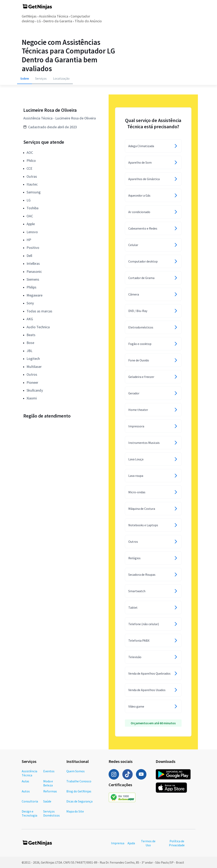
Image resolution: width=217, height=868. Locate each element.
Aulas (25, 781)
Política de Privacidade (177, 843)
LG (39, 21)
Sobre (25, 78)
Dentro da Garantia (58, 21)
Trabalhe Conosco (79, 781)
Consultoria (30, 801)
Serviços (41, 78)
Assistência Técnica (54, 16)
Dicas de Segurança (79, 801)
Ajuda (131, 843)
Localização (61, 78)
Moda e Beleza (48, 783)
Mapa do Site (75, 811)
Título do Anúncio (88, 21)
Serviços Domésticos (51, 813)
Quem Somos (76, 771)
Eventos (49, 771)
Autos (26, 791)
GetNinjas (29, 16)
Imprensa (118, 843)
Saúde (47, 801)
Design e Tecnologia (29, 813)
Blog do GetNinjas (79, 791)
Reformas (50, 791)
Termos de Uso (148, 843)
